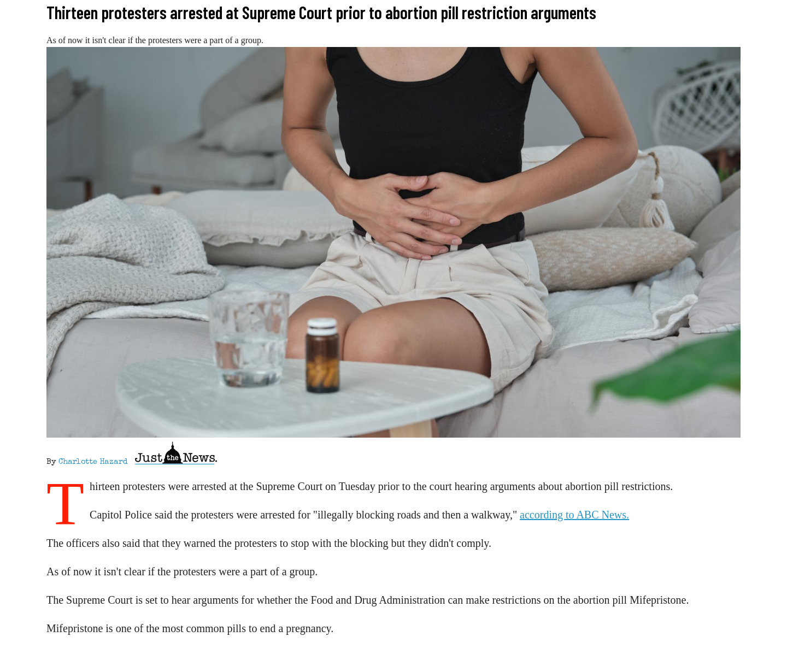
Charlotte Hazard (93, 462)
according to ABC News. (574, 515)
